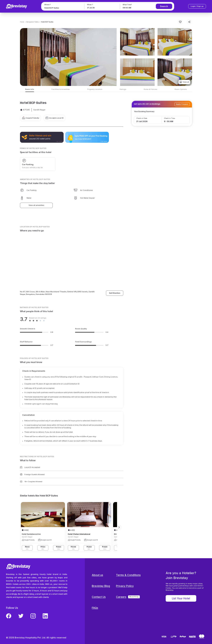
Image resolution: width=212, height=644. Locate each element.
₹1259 (89, 548)
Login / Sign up (197, 6)
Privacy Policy (125, 586)
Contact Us (99, 597)
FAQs (95, 608)
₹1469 (105, 548)
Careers (121, 597)
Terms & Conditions (128, 575)
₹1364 (59, 548)
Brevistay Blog (101, 586)
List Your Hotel (181, 598)
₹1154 (43, 548)
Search (164, 6)
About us (97, 575)
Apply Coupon (182, 104)
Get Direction (115, 293)
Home (22, 22)
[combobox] (62, 8)
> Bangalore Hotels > (32, 22)
